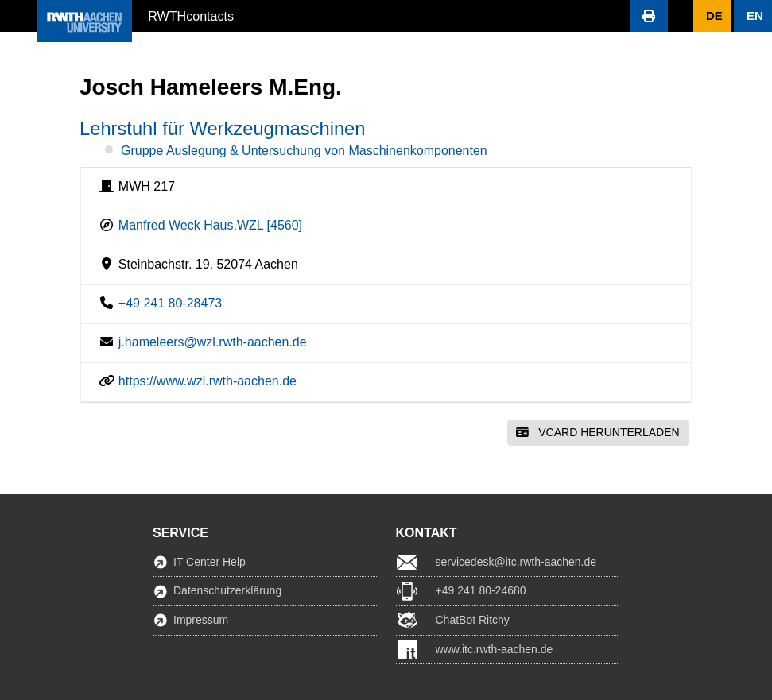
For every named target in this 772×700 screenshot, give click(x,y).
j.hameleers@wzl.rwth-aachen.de (213, 342)
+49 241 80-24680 (481, 590)
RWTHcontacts (191, 15)
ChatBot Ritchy (473, 620)
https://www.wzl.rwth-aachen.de (208, 381)
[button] (18, 16)
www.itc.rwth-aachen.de (495, 649)
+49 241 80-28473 (170, 303)
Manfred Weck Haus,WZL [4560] (210, 225)
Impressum (201, 620)
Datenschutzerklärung (227, 590)
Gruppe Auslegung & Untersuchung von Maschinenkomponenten (304, 151)
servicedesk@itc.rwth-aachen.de (516, 562)
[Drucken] (649, 16)
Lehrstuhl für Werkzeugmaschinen (222, 129)
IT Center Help (209, 562)
